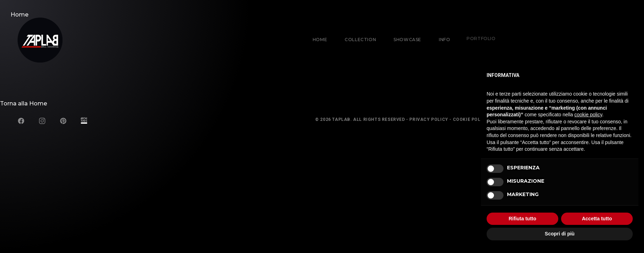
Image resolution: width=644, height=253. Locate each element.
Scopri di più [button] (560, 234)
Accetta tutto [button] (597, 219)
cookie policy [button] (588, 115)
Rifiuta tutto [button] (523, 219)
